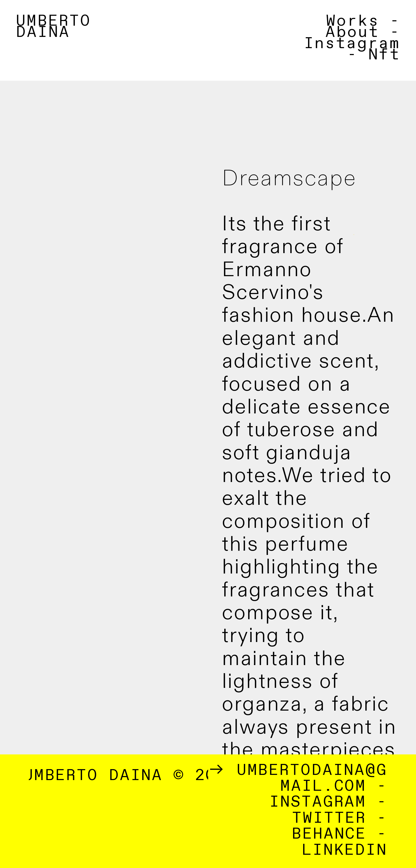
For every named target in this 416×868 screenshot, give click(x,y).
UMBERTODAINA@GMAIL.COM (312, 778)
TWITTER (329, 818)
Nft (384, 55)
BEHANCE (329, 834)
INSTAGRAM (318, 802)
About (352, 32)
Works (352, 21)
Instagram (352, 44)
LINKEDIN (345, 850)
